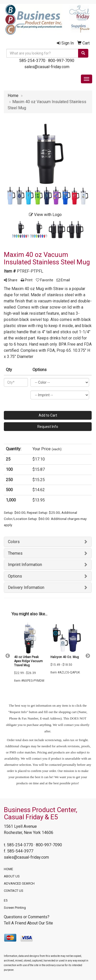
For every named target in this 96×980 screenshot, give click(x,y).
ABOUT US (12, 876)
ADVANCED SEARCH (19, 883)
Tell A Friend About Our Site (28, 923)
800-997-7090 (61, 61)
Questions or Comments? (27, 917)
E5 (6, 900)
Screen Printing (15, 908)
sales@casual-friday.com (47, 67)
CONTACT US (14, 891)
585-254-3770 (32, 61)
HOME (8, 869)
